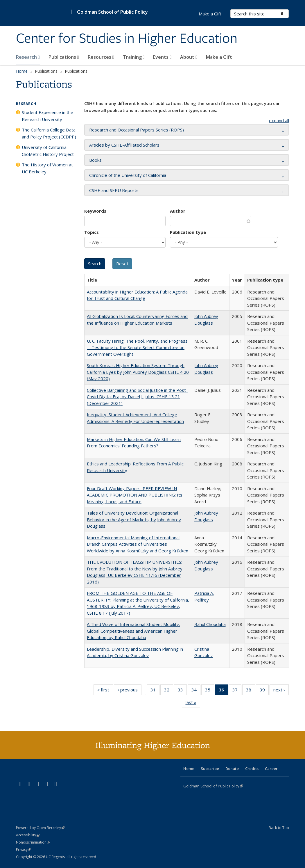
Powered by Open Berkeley (40, 828)
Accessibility (28, 835)
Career (271, 769)
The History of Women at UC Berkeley (47, 168)
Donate (232, 769)
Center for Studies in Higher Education (127, 39)
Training (134, 57)
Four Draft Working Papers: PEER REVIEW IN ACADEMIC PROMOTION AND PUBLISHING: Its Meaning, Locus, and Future (135, 495)
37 (237, 691)
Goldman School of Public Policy (112, 12)
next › (281, 691)
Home (22, 71)
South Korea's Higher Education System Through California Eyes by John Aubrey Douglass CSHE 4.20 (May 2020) (138, 372)
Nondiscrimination (33, 842)
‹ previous (130, 691)
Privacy (24, 850)
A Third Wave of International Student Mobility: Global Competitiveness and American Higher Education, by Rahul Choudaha (133, 631)
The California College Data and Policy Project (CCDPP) (49, 133)
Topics (92, 232)
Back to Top (279, 828)
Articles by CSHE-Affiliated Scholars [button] (124, 145)
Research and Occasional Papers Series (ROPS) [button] (137, 130)
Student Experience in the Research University (47, 116)
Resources (101, 57)
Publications (64, 57)
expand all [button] (279, 120)
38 (251, 691)
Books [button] (95, 160)
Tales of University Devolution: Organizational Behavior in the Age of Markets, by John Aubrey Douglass (134, 519)
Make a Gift (219, 57)
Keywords (95, 211)
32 (169, 691)
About (189, 57)
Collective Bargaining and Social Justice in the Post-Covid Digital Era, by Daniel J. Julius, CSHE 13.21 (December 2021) (137, 397)
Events (162, 57)
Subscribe (210, 769)
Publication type (188, 232)
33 (182, 691)
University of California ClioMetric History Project (48, 151)
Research (28, 57)
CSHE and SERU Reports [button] (114, 190)
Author (178, 211)
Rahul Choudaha (210, 624)
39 (264, 691)
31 (155, 691)
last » (193, 703)
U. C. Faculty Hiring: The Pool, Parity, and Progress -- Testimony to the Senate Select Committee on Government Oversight (137, 347)
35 (210, 691)
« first (105, 691)
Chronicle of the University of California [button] (128, 175)
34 (196, 691)
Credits (252, 769)
